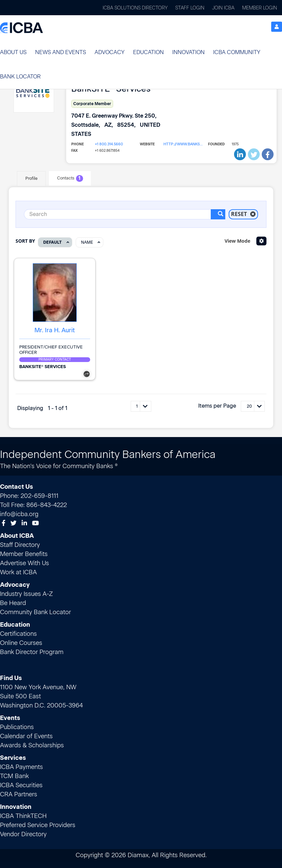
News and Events (61, 52)
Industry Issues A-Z (26, 594)
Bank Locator (20, 77)
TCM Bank (14, 776)
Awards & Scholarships (32, 745)
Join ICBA (223, 8)
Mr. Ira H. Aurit (55, 330)
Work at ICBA (18, 572)
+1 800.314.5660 (108, 144)
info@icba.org (19, 514)
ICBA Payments (21, 767)
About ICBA (17, 535)
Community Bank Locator (35, 612)
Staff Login (190, 8)
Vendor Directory (23, 834)
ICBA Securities (21, 785)
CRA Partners (19, 794)
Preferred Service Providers (38, 825)
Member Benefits (24, 554)
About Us (13, 52)
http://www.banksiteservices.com (183, 144)
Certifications (18, 633)
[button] (13, 52)
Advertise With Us (24, 563)
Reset (243, 214)
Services (13, 757)
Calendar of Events (26, 736)
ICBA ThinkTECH (23, 816)
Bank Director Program (32, 652)
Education (148, 52)
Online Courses (21, 643)
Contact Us (17, 486)
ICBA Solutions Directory (135, 8)
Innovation (188, 52)
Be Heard (13, 603)
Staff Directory (20, 545)
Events (10, 718)
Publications (17, 727)
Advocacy (110, 52)
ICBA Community (237, 52)
